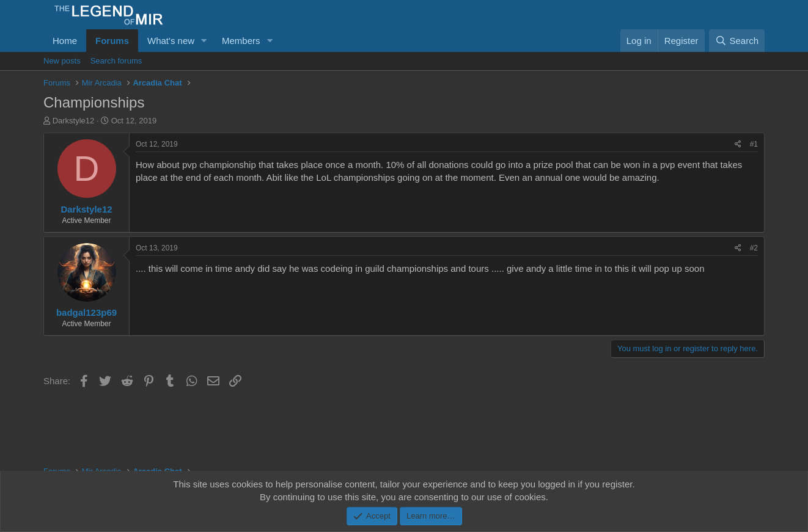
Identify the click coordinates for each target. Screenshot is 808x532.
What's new (171, 41)
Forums (112, 41)
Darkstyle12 (74, 121)
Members (241, 41)
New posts (62, 61)
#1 (754, 144)
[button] (204, 41)
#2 (754, 248)
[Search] (737, 41)
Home (65, 41)
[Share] (738, 144)
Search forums (116, 61)
